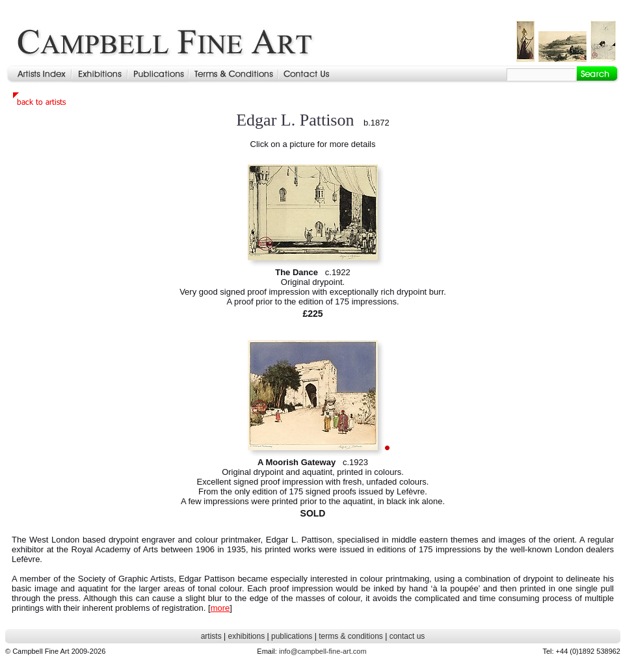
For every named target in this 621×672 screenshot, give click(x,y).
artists (211, 636)
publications (292, 636)
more (220, 608)
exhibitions (246, 636)
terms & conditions (351, 636)
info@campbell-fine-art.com (323, 651)
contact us (407, 636)
